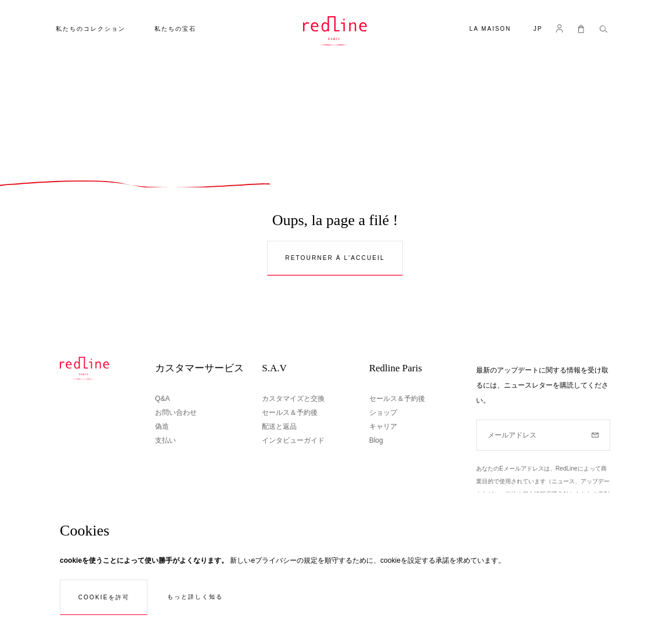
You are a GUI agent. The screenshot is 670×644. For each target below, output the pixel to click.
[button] (538, 30)
